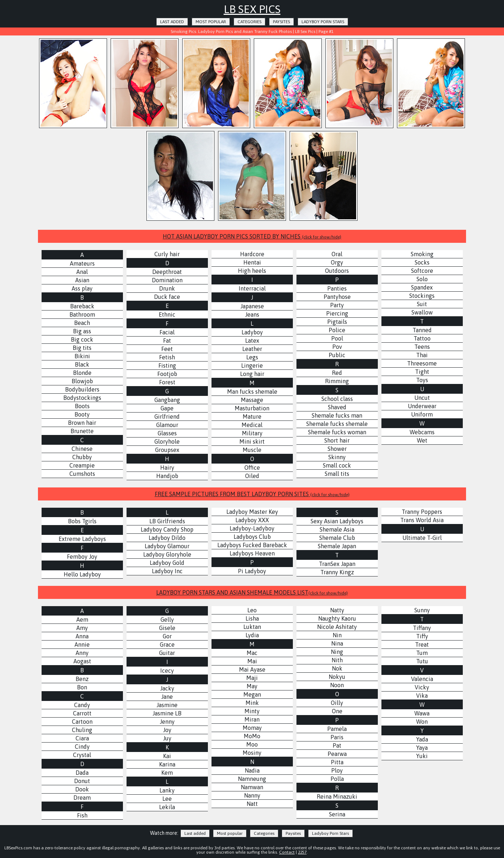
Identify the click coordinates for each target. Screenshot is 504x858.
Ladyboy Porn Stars (323, 22)
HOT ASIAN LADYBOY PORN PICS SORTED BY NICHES (252, 236)
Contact (287, 852)
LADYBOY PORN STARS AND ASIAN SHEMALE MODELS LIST (252, 592)
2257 (302, 852)
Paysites (281, 22)
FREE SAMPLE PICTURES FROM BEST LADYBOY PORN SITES (252, 494)
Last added (172, 22)
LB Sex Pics (252, 9)
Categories (249, 22)
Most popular (211, 22)
